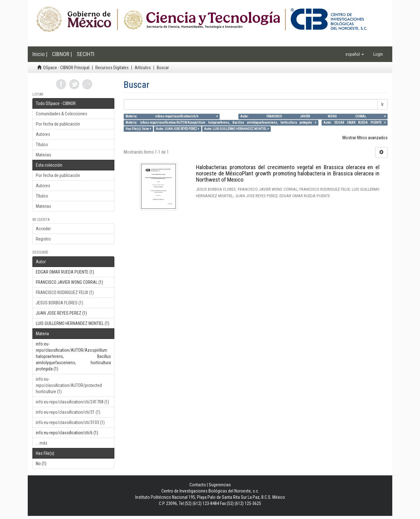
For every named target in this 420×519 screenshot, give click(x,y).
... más (42, 443)
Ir (382, 104)
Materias (43, 155)
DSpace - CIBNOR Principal (66, 68)
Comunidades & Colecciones (62, 114)
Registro (43, 239)
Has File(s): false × (138, 129)
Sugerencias (220, 485)
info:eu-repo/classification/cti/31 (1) (68, 412)
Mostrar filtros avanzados (365, 138)
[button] (355, 54)
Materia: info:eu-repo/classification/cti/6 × (172, 116)
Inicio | (40, 54)
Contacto (198, 485)
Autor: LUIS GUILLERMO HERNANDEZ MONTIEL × (236, 129)
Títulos (42, 145)
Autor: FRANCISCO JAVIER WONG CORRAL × (313, 116)
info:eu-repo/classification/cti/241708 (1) (72, 402)
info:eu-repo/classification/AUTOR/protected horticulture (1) (69, 385)
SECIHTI (86, 54)
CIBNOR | (62, 54)
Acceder (43, 229)
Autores (43, 134)
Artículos (143, 68)
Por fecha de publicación (58, 124)
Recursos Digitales (112, 68)
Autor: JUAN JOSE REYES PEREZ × (177, 129)
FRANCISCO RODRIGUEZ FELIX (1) (65, 293)
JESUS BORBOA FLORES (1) (60, 303)
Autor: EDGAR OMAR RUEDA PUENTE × (355, 123)
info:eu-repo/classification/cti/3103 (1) (70, 422)
